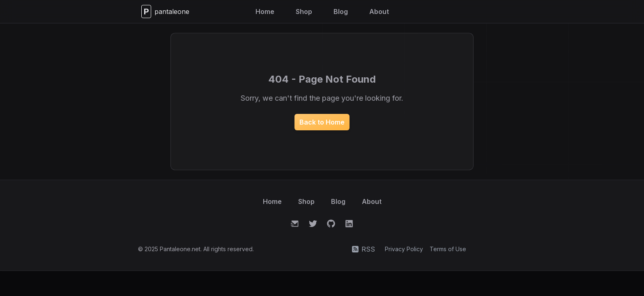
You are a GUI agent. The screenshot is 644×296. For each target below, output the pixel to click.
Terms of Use (448, 249)
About (379, 12)
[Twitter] (313, 224)
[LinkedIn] (349, 224)
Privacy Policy (404, 249)
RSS (363, 249)
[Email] (295, 224)
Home (265, 12)
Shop (304, 12)
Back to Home (322, 122)
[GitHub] (331, 224)
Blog (341, 12)
